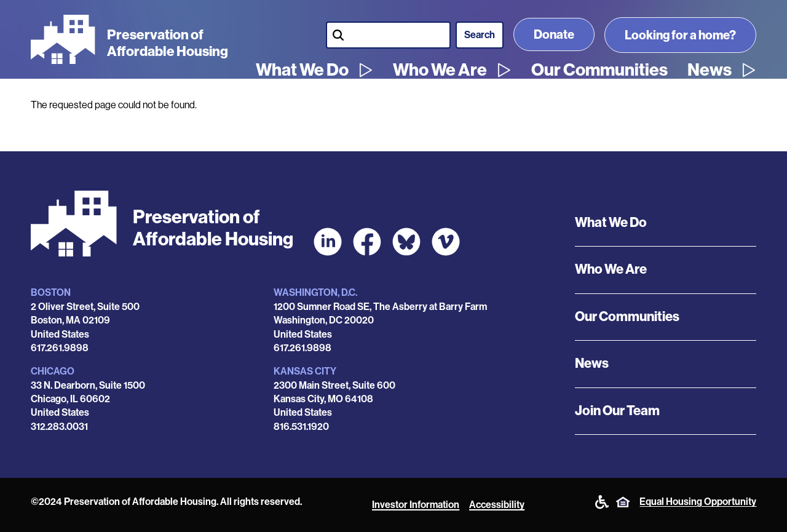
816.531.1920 (301, 427)
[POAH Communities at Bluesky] (406, 242)
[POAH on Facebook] (367, 242)
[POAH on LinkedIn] (328, 242)
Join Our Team (617, 411)
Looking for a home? (680, 35)
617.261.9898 (60, 348)
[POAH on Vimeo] (446, 242)
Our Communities (599, 70)
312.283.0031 (59, 427)
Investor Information (416, 505)
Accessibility (497, 505)
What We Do (302, 70)
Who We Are (440, 70)
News (710, 70)
